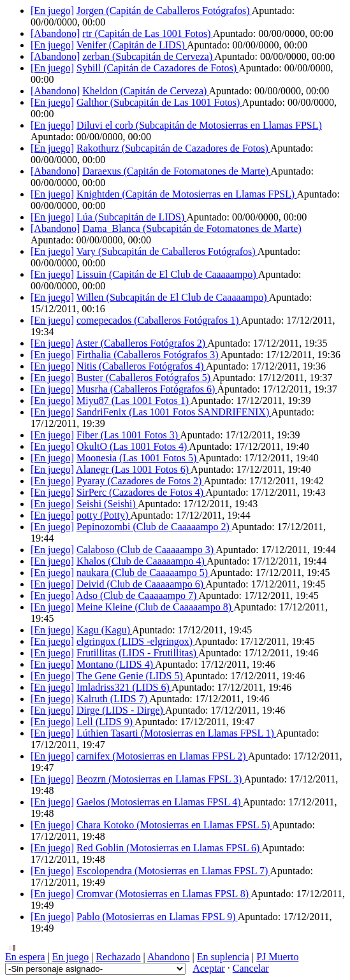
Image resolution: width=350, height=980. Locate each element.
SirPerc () (141, 492)
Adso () (137, 595)
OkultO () (133, 446)
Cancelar (251, 968)
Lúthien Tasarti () (176, 733)
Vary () (167, 251)
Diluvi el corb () (199, 125)
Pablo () (157, 917)
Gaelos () (160, 802)
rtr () (147, 33)
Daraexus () (176, 171)
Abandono (169, 957)
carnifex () (162, 756)
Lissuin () (167, 274)
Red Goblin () (169, 848)
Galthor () (159, 102)
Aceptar (209, 968)
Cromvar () (164, 894)
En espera (25, 957)
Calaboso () (146, 550)
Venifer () (132, 45)
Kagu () (104, 630)
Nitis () (141, 366)
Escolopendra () (173, 871)
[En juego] (52, 11)
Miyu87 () (134, 400)
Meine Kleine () (155, 607)
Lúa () (131, 217)
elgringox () (135, 641)
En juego (70, 957)
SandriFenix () (174, 412)
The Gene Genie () (131, 676)
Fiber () (128, 435)
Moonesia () (138, 458)
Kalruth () (113, 699)
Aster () (142, 343)
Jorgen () (164, 11)
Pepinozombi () (154, 527)
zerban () (148, 56)
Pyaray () (140, 481)
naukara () (143, 573)
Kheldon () (145, 91)
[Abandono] (55, 33)
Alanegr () (133, 469)
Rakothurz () (173, 148)
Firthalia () (149, 355)
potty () (103, 515)
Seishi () (107, 504)
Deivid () (141, 584)
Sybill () (157, 68)
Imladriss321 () (124, 687)
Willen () (173, 297)
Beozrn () (160, 779)
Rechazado (118, 957)
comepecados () (159, 320)
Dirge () (121, 710)
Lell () (106, 722)
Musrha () (147, 389)
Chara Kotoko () (174, 825)
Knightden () (186, 194)
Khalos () (142, 561)
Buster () (144, 378)
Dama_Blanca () (192, 228)
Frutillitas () (137, 653)
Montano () (116, 664)
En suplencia (223, 957)
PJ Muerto (277, 957)
